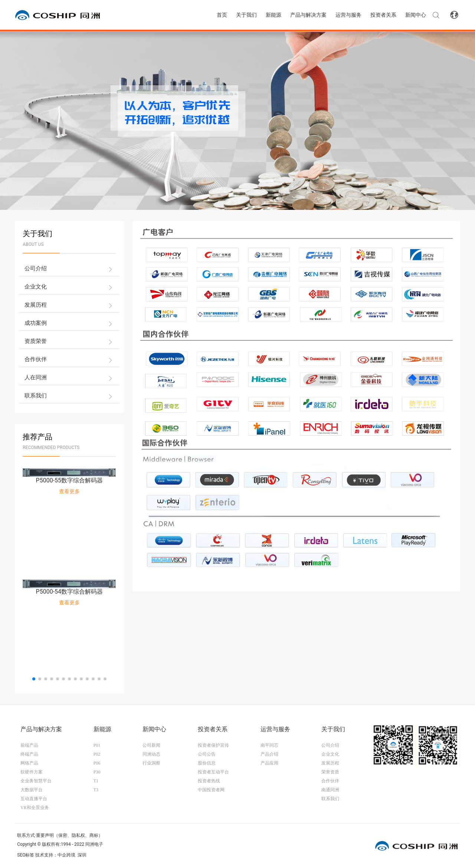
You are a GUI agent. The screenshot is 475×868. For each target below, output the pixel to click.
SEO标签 (26, 855)
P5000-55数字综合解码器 (69, 480)
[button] (34, 679)
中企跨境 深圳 (72, 855)
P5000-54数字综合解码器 (69, 592)
